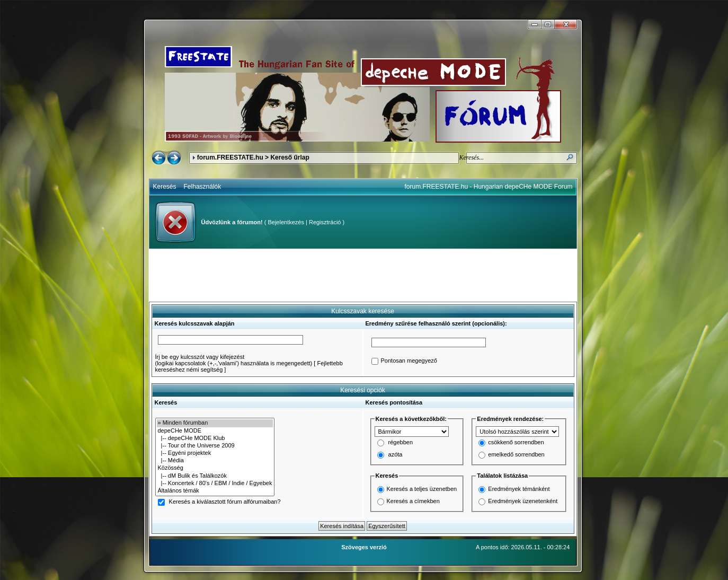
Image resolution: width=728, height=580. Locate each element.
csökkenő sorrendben (516, 443)
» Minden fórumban (215, 423)
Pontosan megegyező (409, 361)
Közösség (215, 468)
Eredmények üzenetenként (523, 501)
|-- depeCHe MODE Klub (215, 438)
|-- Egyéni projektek (215, 453)
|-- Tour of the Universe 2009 (215, 446)
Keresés (165, 187)
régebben (401, 443)
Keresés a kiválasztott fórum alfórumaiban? (225, 502)
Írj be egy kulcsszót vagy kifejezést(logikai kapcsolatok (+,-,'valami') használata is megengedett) (234, 360)
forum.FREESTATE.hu (230, 157)
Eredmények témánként (519, 489)
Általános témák (215, 491)
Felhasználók (203, 187)
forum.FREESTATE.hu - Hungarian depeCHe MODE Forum (489, 187)
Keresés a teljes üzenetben (422, 489)
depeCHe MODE (215, 431)
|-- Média (215, 461)
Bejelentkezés (286, 222)
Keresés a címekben (413, 501)
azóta (396, 455)
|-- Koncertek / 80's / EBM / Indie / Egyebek (215, 484)
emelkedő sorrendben (516, 455)
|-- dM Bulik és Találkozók (215, 476)
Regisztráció (325, 222)
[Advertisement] (363, 275)
